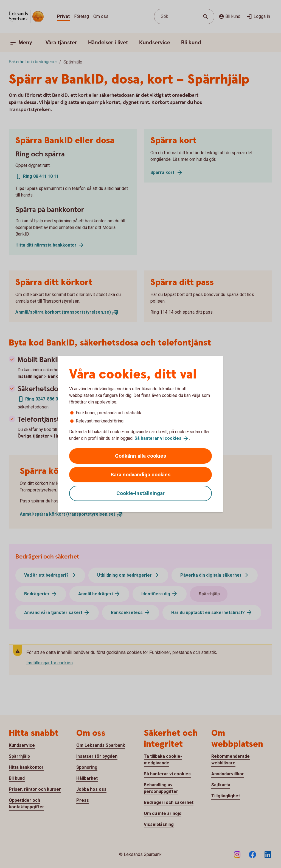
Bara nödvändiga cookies (140, 475)
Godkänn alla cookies (140, 456)
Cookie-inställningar (140, 493)
